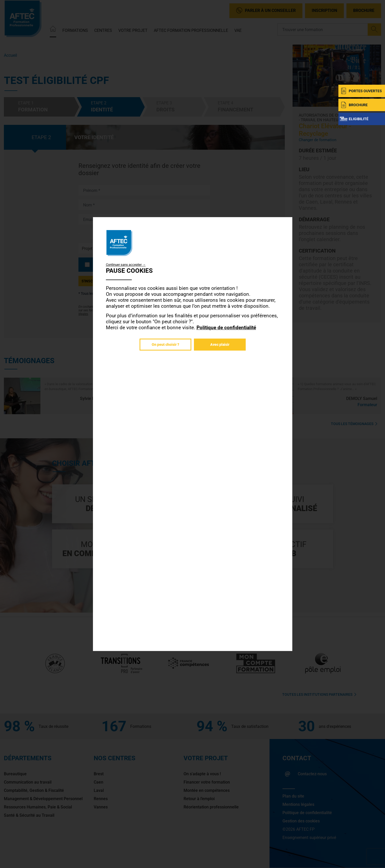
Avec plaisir (220, 345)
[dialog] (193, 434)
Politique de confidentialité (226, 328)
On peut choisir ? (165, 345)
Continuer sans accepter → (126, 265)
